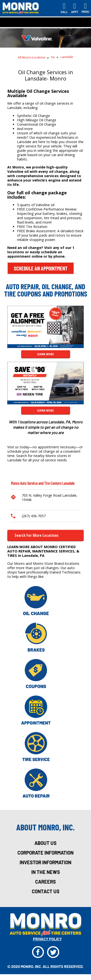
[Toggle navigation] (85, 8)
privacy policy (47, 939)
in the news (46, 872)
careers (45, 882)
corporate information (45, 853)
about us (45, 843)
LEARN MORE (45, 354)
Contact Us (46, 891)
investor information (45, 862)
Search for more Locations (37, 535)
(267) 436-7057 (34, 516)
